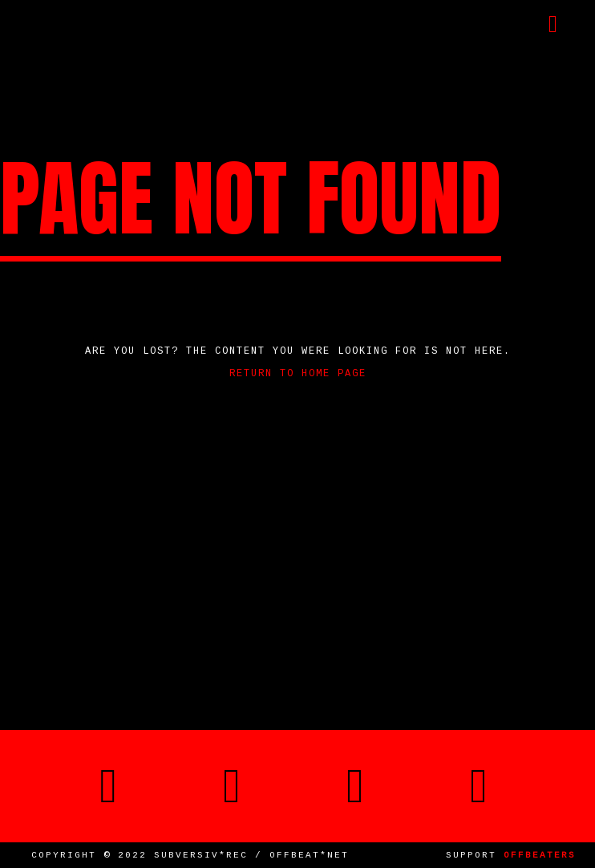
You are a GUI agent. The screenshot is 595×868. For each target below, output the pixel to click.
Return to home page (298, 374)
